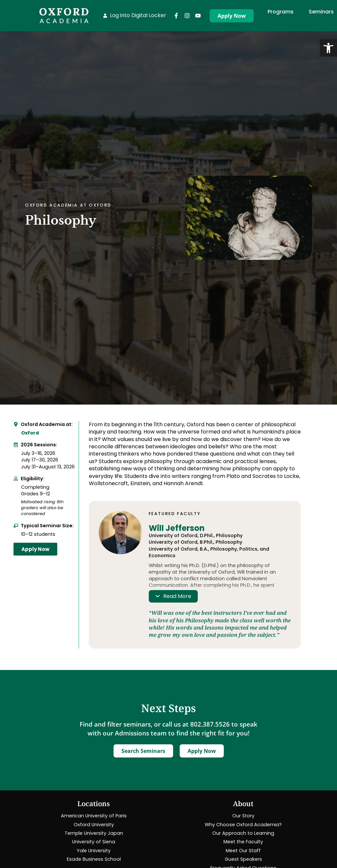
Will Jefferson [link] (177, 528)
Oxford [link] (30, 433)
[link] (328, 48)
